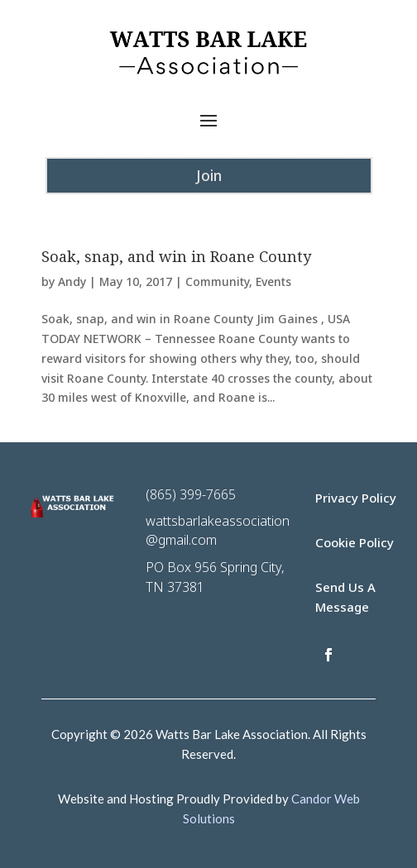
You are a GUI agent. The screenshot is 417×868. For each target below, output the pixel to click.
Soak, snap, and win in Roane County (176, 256)
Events (273, 281)
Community (217, 281)
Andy (72, 281)
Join (209, 175)
